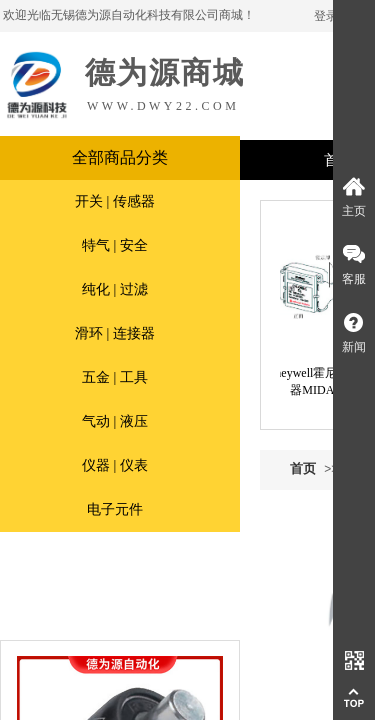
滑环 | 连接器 (115, 333)
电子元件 (115, 509)
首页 (303, 468)
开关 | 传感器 (115, 201)
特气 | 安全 (115, 245)
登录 (326, 16)
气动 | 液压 (115, 421)
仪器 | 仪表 (115, 465)
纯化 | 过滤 (115, 289)
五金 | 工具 (115, 377)
